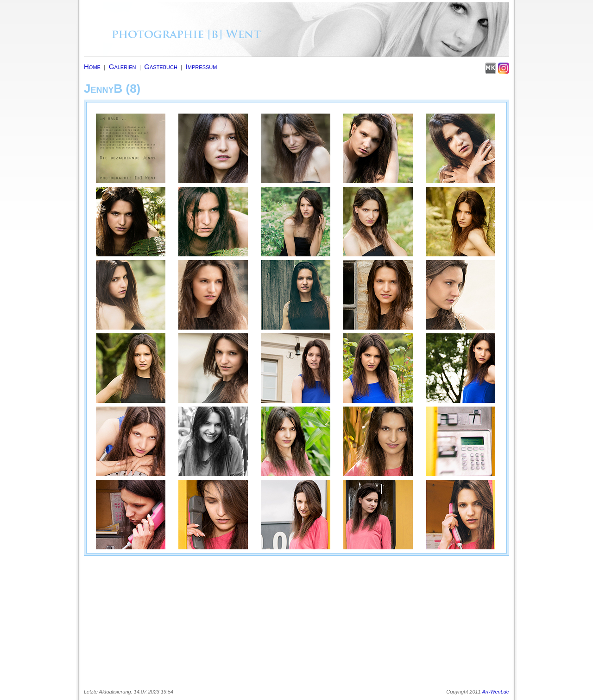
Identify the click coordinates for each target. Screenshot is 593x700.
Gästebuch (161, 67)
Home (92, 67)
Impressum (202, 67)
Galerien (123, 67)
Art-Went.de (496, 692)
